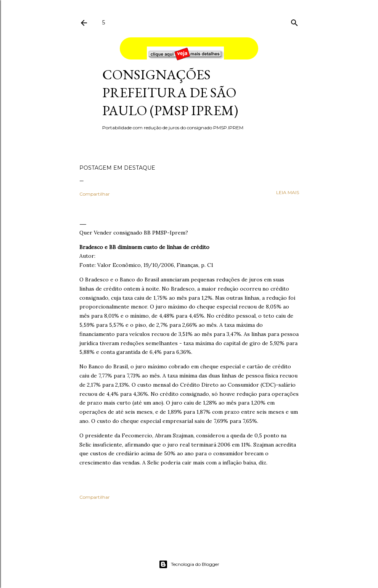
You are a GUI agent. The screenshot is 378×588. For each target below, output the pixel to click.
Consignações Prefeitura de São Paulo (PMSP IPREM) (170, 92)
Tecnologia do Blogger (189, 564)
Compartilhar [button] (95, 194)
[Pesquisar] (294, 21)
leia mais (288, 192)
